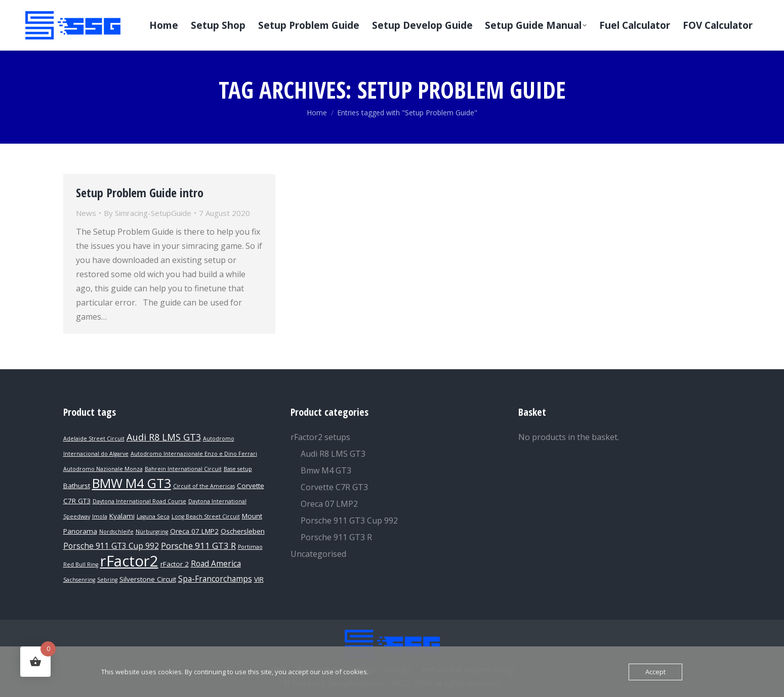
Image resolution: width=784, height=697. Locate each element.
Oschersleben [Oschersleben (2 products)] (243, 531)
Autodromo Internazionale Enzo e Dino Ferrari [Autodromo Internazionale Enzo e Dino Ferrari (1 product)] (194, 454)
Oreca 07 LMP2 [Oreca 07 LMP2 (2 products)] (194, 531)
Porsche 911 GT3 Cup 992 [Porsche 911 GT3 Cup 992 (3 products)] (111, 546)
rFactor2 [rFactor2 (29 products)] (129, 561)
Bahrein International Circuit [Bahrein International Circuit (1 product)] (183, 469)
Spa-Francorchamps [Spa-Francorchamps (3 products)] (215, 579)
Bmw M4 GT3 (326, 470)
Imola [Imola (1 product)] (100, 516)
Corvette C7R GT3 (334, 487)
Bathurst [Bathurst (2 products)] (77, 486)
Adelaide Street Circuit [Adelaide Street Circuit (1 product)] (94, 439)
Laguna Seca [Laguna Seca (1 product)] (153, 516)
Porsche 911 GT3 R (336, 537)
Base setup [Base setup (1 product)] (238, 469)
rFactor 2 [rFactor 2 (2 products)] (175, 564)
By (148, 213)
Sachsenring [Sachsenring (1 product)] (79, 580)
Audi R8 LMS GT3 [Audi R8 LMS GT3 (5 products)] (164, 437)
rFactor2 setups (320, 437)
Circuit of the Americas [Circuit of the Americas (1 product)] (204, 486)
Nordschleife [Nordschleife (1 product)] (116, 532)
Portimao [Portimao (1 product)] (250, 547)
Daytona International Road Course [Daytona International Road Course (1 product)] (139, 501)
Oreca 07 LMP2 (329, 504)
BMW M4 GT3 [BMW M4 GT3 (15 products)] (132, 483)
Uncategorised (318, 554)
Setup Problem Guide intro (140, 192)
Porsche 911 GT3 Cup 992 (349, 520)
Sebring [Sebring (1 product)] (107, 580)
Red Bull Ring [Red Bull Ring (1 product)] (81, 564)
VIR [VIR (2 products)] (259, 579)
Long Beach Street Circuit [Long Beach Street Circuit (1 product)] (206, 516)
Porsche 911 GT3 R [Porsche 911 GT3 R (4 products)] (198, 546)
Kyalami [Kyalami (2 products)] (122, 516)
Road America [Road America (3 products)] (216, 564)
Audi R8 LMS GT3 (333, 454)
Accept (655, 672)
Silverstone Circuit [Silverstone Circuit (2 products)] (148, 579)
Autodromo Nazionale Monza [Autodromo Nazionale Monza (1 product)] (103, 469)
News (86, 213)
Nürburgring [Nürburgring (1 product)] (152, 532)
